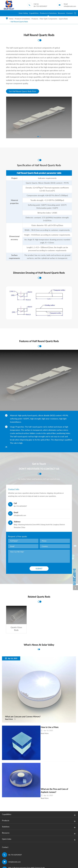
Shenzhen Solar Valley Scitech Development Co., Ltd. (30, 850)
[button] (38, 137)
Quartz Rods (63, 19)
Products (35, 19)
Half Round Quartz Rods (19, 22)
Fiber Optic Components (48, 19)
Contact (70, 14)
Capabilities (34, 14)
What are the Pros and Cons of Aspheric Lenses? (51, 764)
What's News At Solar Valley (39, 645)
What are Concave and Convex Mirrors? (25, 717)
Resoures (62, 14)
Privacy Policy (16, 853)
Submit (39, 569)
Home (11, 19)
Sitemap (5, 853)
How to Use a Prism (38, 728)
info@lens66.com (70, 6)
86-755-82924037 (40, 6)
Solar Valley (23, 14)
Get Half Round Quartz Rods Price (23, 92)
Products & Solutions (48, 14)
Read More (9, 720)
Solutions (39, 799)
